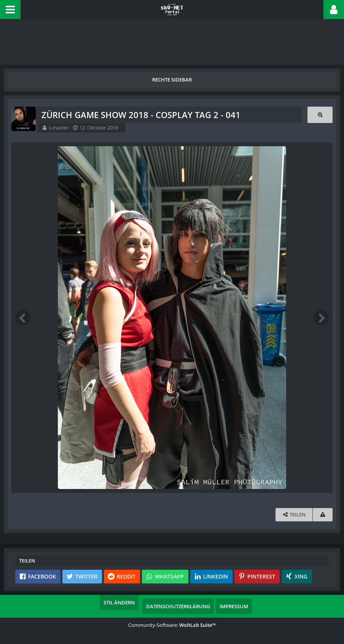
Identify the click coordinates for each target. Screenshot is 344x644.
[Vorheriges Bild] (23, 318)
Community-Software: (172, 625)
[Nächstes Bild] (321, 318)
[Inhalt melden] (323, 515)
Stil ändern (119, 602)
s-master (59, 128)
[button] (10, 10)
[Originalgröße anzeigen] (320, 115)
